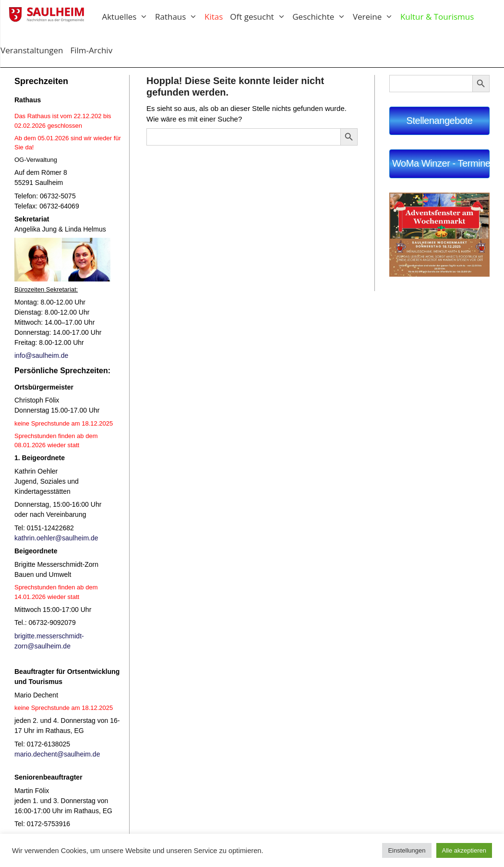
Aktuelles (128, 17)
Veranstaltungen (32, 50)
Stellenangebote (440, 121)
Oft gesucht (261, 17)
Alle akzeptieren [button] (464, 850)
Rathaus (180, 17)
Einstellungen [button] (407, 850)
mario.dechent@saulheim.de (57, 754)
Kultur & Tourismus (437, 17)
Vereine (377, 17)
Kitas (214, 17)
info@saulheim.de (41, 355)
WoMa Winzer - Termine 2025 (441, 163)
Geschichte (323, 17)
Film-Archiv (92, 50)
